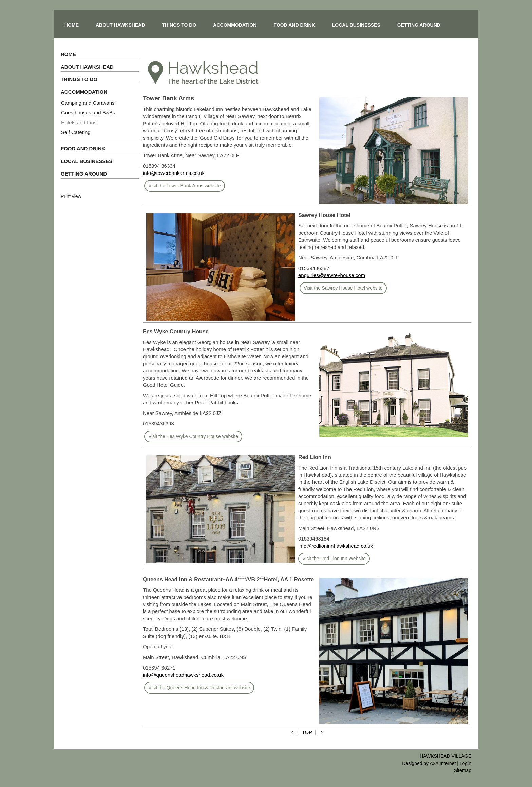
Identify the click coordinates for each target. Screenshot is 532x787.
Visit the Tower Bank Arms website (184, 186)
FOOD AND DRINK (294, 25)
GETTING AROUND (419, 25)
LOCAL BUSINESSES (356, 25)
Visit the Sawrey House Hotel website (343, 288)
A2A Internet (443, 763)
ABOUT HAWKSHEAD (120, 25)
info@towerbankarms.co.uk (174, 173)
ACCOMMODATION (235, 25)
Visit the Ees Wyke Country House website (193, 436)
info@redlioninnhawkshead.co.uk (336, 546)
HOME (72, 25)
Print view (71, 196)
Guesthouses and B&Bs (88, 113)
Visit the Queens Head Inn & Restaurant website (199, 688)
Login (465, 763)
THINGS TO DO (179, 25)
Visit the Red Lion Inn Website (334, 559)
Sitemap (463, 770)
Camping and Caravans (88, 103)
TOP (307, 732)
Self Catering (76, 132)
